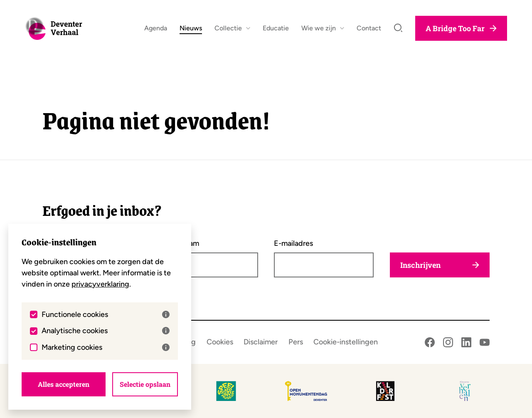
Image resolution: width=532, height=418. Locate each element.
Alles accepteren (64, 384)
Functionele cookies (106, 314)
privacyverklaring (100, 284)
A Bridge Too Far (461, 32)
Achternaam (179, 243)
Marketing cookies (106, 347)
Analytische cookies (106, 331)
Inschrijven (440, 265)
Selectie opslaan (145, 384)
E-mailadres (293, 243)
